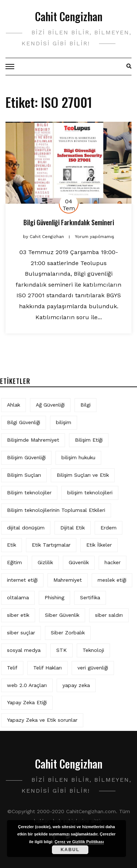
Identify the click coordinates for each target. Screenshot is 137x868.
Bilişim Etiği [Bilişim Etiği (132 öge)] (89, 440)
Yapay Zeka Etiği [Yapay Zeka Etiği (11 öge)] (27, 702)
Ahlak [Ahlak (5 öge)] (14, 405)
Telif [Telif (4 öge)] (12, 668)
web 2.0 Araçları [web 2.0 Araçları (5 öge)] (27, 685)
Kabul (70, 850)
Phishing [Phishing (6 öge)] (54, 597)
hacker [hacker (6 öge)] (113, 562)
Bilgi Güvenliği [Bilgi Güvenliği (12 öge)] (24, 422)
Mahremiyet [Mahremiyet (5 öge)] (68, 580)
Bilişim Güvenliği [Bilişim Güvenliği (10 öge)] (26, 457)
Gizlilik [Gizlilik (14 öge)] (45, 562)
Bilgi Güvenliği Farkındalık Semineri (69, 222)
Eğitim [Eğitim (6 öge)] (14, 562)
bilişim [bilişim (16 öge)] (64, 422)
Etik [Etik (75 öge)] (12, 545)
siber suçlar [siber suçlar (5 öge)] (21, 633)
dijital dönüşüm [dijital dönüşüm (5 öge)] (26, 528)
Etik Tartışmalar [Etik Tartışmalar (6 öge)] (51, 545)
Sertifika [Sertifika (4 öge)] (90, 597)
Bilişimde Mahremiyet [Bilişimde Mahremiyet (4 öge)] (33, 440)
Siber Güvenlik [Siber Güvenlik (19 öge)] (62, 615)
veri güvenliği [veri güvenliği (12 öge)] (93, 668)
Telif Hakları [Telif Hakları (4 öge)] (47, 668)
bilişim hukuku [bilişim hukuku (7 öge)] (78, 457)
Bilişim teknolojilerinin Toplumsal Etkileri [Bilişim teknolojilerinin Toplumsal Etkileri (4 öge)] (56, 510)
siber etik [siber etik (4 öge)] (18, 615)
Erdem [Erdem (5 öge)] (109, 528)
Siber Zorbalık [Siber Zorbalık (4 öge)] (68, 633)
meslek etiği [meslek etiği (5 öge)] (112, 580)
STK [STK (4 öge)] (62, 650)
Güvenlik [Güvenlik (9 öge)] (79, 562)
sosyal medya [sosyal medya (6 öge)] (24, 650)
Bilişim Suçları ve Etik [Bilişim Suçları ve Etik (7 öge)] (83, 475)
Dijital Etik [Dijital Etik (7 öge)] (73, 528)
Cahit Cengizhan (69, 16)
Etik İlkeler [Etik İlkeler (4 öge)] (99, 545)
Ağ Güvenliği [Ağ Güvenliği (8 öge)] (50, 405)
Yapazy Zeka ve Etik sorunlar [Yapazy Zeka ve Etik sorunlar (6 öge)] (42, 720)
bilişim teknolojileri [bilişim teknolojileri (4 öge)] (90, 493)
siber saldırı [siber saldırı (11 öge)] (109, 615)
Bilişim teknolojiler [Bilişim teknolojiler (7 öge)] (29, 493)
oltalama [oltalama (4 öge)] (18, 597)
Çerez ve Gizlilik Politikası (79, 842)
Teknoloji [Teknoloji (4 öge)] (93, 650)
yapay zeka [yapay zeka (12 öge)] (76, 685)
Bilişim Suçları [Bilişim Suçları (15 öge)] (24, 475)
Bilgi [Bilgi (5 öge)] (85, 405)
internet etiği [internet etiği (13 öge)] (22, 580)
